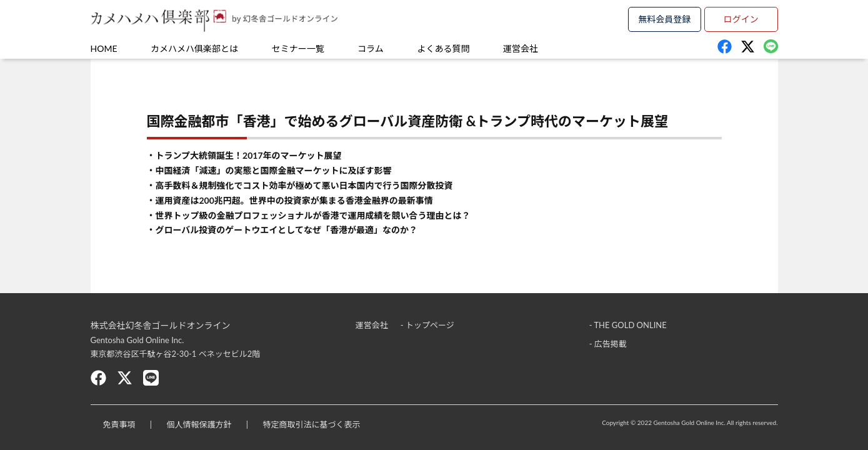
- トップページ (427, 325)
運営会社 (521, 48)
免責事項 (119, 424)
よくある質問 (443, 48)
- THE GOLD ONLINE (628, 325)
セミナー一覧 (298, 48)
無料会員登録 (664, 19)
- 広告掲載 (608, 344)
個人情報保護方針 (199, 424)
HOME (104, 48)
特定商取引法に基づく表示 (311, 424)
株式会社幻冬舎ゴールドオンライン (161, 325)
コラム (371, 48)
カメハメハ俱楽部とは (194, 48)
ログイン (741, 19)
